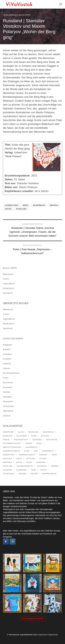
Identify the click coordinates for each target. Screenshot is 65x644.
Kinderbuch (8, 288)
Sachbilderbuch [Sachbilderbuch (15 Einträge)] (25, 466)
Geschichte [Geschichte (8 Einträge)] (51, 440)
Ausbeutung (12, 205)
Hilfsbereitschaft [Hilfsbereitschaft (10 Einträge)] (12, 443)
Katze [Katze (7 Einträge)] (27, 451)
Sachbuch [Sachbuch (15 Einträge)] (42, 466)
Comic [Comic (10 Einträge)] (34, 436)
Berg (26, 205)
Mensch (54, 205)
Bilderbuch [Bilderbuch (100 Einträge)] (48, 432)
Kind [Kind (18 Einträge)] (36, 451)
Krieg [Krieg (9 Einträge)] (54, 455)
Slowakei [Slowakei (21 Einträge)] (7, 470)
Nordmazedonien (11, 373)
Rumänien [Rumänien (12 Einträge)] (41, 462)
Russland (21, 209)
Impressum (43, 635)
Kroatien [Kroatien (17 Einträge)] (7, 459)
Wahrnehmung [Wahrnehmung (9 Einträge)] (49, 474)
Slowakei (7, 397)
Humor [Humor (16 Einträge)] (29, 443)
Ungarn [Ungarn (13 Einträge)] (34, 474)
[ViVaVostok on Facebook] (6, 542)
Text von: (10, 183)
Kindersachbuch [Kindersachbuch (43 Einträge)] (27, 455)
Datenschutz (53, 635)
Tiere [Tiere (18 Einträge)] (33, 470)
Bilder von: (11, 187)
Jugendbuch (9, 284)
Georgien (7, 354)
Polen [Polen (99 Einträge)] (29, 462)
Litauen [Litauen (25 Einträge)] (43, 459)
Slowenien (8, 401)
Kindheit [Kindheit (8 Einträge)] (43, 455)
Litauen (6, 368)
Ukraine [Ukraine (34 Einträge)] (22, 474)
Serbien (7, 392)
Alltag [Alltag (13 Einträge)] (21, 432)
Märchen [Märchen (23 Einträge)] (7, 462)
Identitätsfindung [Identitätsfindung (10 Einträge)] (12, 447)
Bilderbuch (12, 15)
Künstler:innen (13, 339)
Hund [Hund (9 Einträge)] (39, 443)
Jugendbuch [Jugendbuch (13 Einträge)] (31, 447)
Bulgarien (8, 345)
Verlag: (9, 152)
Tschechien (8, 406)
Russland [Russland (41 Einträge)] (8, 466)
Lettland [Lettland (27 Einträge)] (30, 459)
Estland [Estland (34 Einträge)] (45, 436)
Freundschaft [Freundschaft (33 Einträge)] (21, 440)
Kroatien (7, 359)
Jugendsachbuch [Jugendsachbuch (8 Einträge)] (11, 451)
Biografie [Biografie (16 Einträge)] (8, 436)
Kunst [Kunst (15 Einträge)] (19, 459)
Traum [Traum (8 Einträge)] (43, 470)
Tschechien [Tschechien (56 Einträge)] (9, 474)
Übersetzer (8, 411)
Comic (6, 279)
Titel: (8, 145)
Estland (7, 349)
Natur (8, 209)
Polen (6, 378)
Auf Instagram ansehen (33, 618)
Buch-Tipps (25, 15)
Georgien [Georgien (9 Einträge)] (37, 440)
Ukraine (7, 416)
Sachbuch (8, 293)
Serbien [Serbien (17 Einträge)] (55, 466)
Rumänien (8, 382)
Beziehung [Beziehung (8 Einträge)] (33, 432)
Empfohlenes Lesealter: (19, 191)
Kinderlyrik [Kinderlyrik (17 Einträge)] (9, 455)
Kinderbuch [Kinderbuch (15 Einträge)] (48, 451)
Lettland (7, 363)
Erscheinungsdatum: (17, 176)
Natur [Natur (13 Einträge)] (19, 462)
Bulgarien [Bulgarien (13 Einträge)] (22, 436)
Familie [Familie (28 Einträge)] (6, 440)
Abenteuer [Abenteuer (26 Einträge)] (8, 432)
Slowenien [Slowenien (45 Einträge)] (21, 470)
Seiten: (9, 179)
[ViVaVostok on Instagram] (13, 542)
